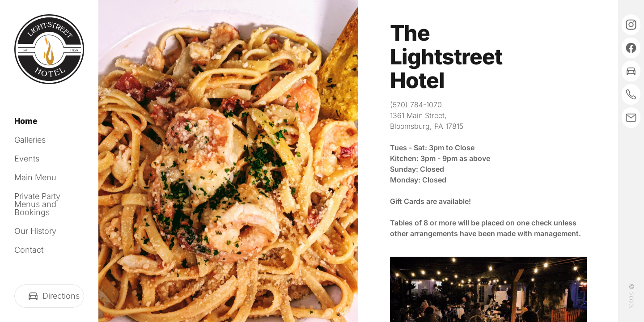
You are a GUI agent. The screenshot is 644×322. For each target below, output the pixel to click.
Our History (35, 231)
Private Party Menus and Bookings (37, 204)
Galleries (30, 140)
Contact (29, 250)
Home (26, 121)
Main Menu (35, 177)
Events (27, 159)
